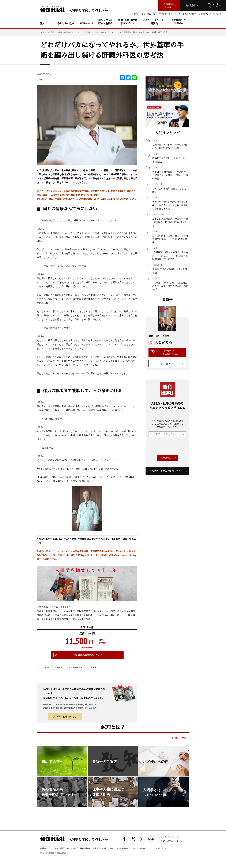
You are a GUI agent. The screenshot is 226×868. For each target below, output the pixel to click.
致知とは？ (46, 23)
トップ (43, 32)
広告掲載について (146, 848)
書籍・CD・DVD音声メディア (127, 22)
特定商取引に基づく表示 (103, 848)
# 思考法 (93, 667)
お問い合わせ (162, 848)
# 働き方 (59, 667)
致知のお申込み (66, 23)
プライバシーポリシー (126, 848)
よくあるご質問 (57, 848)
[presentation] (171, 446)
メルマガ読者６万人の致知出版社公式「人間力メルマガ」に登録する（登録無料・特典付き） (167, 424)
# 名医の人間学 (76, 667)
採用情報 (85, 849)
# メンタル (44, 667)
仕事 (40, 79)
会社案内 (44, 848)
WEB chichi (86, 23)
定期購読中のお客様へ (179, 22)
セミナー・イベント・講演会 (154, 22)
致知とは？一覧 (179, 737)
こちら (73, 199)
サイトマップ (72, 848)
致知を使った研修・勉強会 (105, 22)
